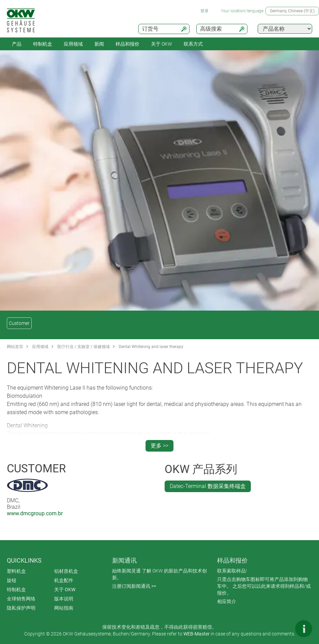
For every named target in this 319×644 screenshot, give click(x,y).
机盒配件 (64, 580)
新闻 (99, 44)
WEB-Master (196, 634)
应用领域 (73, 44)
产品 (17, 44)
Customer (19, 323)
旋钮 (12, 580)
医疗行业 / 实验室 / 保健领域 (83, 347)
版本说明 (64, 599)
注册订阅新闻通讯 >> (134, 586)
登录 (204, 11)
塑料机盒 (16, 571)
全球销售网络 (21, 599)
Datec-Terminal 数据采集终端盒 (208, 486)
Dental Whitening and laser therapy (151, 347)
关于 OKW (65, 590)
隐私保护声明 (21, 608)
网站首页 (15, 347)
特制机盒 (43, 44)
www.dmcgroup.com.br (35, 513)
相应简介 (227, 601)
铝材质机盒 (66, 571)
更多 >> (159, 446)
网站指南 (64, 608)
